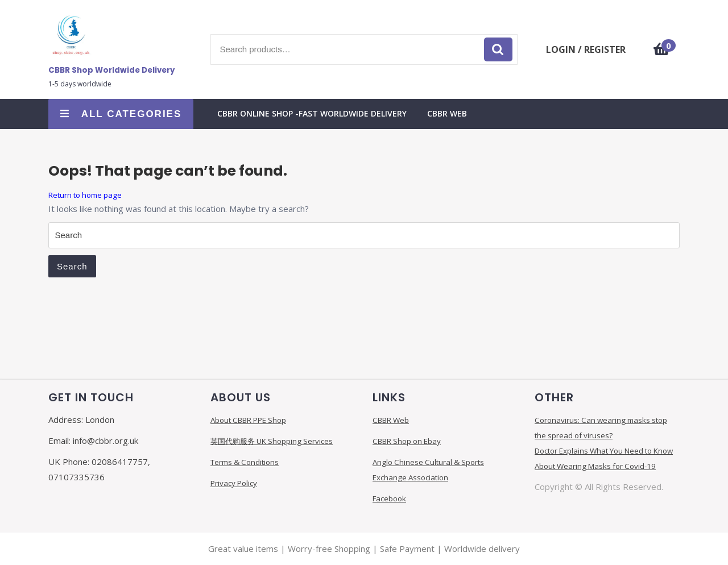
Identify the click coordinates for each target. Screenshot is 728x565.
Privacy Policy (234, 483)
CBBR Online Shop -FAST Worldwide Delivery (312, 113)
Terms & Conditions (245, 462)
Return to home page (85, 195)
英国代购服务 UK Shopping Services (272, 441)
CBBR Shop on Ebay (407, 441)
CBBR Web (447, 113)
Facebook (389, 498)
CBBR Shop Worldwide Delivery (111, 70)
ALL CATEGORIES (121, 114)
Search (498, 50)
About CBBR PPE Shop (248, 420)
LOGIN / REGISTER (586, 49)
